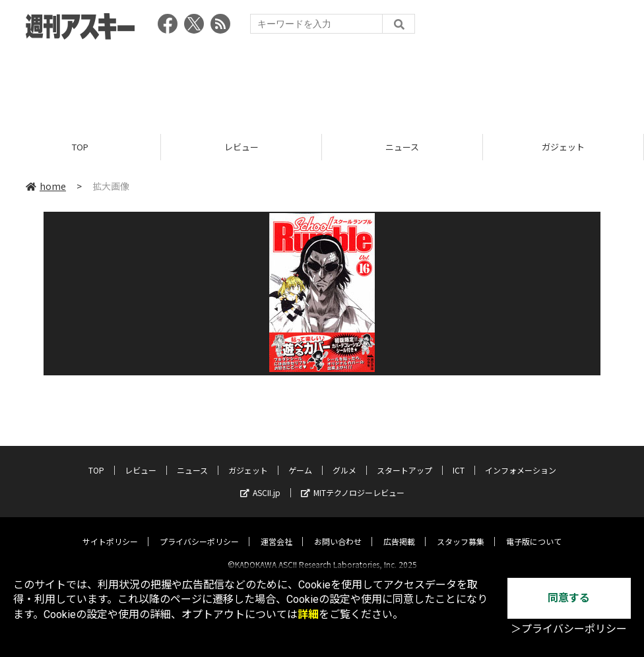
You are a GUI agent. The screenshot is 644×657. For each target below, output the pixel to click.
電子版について (534, 530)
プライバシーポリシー (199, 530)
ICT (459, 459)
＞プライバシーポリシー (569, 629)
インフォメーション (521, 459)
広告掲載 (399, 530)
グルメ (344, 459)
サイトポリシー (110, 530)
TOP (80, 147)
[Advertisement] (322, 82)
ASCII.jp (260, 481)
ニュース (402, 147)
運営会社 (276, 530)
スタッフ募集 (461, 530)
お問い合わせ (338, 530)
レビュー (241, 147)
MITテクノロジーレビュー (353, 481)
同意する (569, 598)
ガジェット (563, 147)
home (46, 186)
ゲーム (300, 459)
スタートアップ (404, 459)
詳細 (308, 614)
